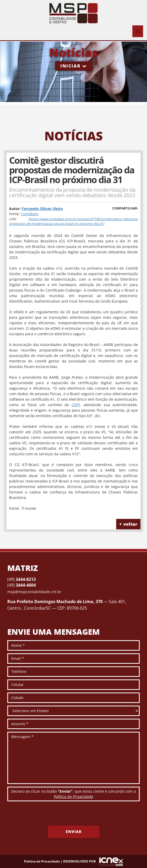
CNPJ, (76, 405)
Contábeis (30, 214)
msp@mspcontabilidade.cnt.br (34, 592)
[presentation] (47, 815)
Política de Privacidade (73, 796)
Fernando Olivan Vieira (42, 209)
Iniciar (74, 66)
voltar (128, 524)
